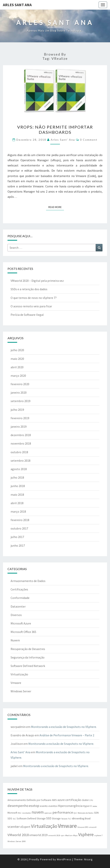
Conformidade (20, 598)
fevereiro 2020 (20, 384)
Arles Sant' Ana (63, 140)
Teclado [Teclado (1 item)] (64, 819)
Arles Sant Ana (17, 5)
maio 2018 (17, 495)
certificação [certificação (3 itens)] (73, 800)
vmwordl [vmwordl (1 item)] (93, 827)
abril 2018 (17, 503)
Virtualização (19, 674)
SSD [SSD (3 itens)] (49, 818)
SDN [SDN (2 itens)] (96, 813)
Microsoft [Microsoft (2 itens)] (12, 813)
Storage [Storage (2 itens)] (56, 819)
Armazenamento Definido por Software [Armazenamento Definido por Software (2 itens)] (29, 800)
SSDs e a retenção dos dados (29, 289)
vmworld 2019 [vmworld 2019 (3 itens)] (38, 835)
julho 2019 (17, 410)
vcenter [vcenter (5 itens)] (14, 827)
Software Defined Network (28, 666)
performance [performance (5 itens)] (63, 812)
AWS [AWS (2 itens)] (54, 800)
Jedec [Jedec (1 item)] (95, 806)
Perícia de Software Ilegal (27, 315)
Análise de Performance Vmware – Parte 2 (67, 735)
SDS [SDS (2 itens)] (10, 819)
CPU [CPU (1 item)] (91, 800)
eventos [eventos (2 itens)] (53, 806)
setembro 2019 (21, 401)
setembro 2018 (21, 461)
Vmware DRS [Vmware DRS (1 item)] (83, 827)
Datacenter (18, 606)
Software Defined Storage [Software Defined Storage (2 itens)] (31, 819)
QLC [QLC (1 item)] (75, 813)
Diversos (16, 615)
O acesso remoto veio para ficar (31, 306)
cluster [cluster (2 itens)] (85, 800)
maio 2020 (17, 359)
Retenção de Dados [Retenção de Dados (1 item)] (86, 813)
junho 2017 (18, 545)
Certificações (19, 589)
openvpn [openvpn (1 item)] (48, 813)
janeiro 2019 (19, 427)
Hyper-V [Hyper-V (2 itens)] (87, 806)
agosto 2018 (19, 469)
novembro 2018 (21, 443)
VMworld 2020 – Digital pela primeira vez (37, 281)
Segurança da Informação (28, 657)
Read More (56, 207)
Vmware (16, 683)
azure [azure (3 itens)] (61, 800)
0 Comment (89, 140)
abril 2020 (17, 367)
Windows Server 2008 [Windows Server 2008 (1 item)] (17, 841)
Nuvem (15, 640)
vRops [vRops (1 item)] (75, 835)
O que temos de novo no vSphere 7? (34, 298)
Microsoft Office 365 (23, 632)
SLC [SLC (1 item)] (14, 819)
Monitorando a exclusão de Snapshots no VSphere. (64, 727)
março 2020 (18, 376)
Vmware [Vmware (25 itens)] (67, 826)
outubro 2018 (19, 452)
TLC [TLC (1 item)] (70, 819)
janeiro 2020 (19, 392)
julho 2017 (17, 537)
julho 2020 (17, 350)
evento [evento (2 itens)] (44, 806)
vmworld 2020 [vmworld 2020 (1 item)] (54, 835)
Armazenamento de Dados (28, 581)
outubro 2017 (19, 528)
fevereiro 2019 (20, 418)
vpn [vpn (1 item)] (62, 835)
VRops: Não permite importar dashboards (55, 129)
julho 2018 (17, 477)
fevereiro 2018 (20, 520)
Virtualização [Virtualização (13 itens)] (44, 826)
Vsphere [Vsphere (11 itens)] (86, 834)
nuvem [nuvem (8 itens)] (38, 812)
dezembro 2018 (21, 435)
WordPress (64, 859)
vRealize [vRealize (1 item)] (68, 835)
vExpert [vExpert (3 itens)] (25, 827)
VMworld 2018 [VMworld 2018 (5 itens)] (18, 835)
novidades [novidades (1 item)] (27, 813)
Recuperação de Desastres (28, 649)
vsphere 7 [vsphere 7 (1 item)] (98, 835)
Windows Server (21, 691)
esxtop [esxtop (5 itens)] (34, 806)
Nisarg (88, 859)
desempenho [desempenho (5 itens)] (18, 806)
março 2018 (18, 511)
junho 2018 (18, 486)
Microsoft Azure (21, 623)
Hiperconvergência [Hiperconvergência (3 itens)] (70, 806)
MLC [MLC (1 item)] (20, 813)
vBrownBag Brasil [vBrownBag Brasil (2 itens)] (81, 819)
